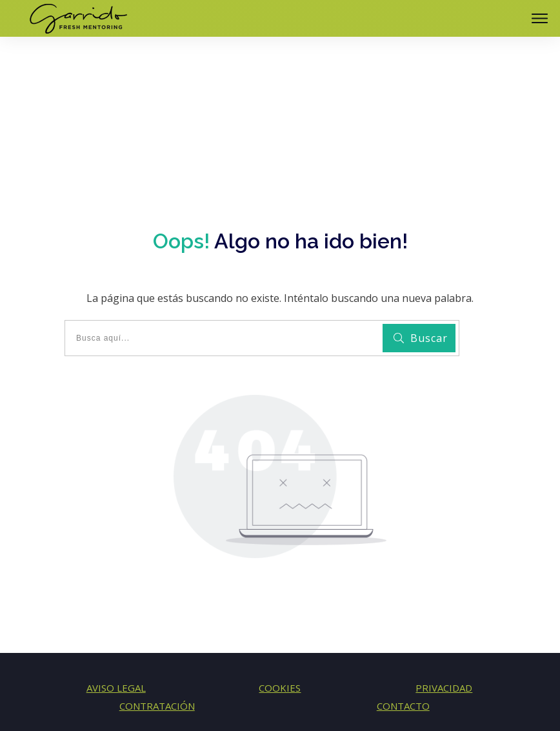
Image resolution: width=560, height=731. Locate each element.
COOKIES (280, 632)
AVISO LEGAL (116, 632)
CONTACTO (403, 650)
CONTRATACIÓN (157, 650)
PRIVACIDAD (444, 632)
